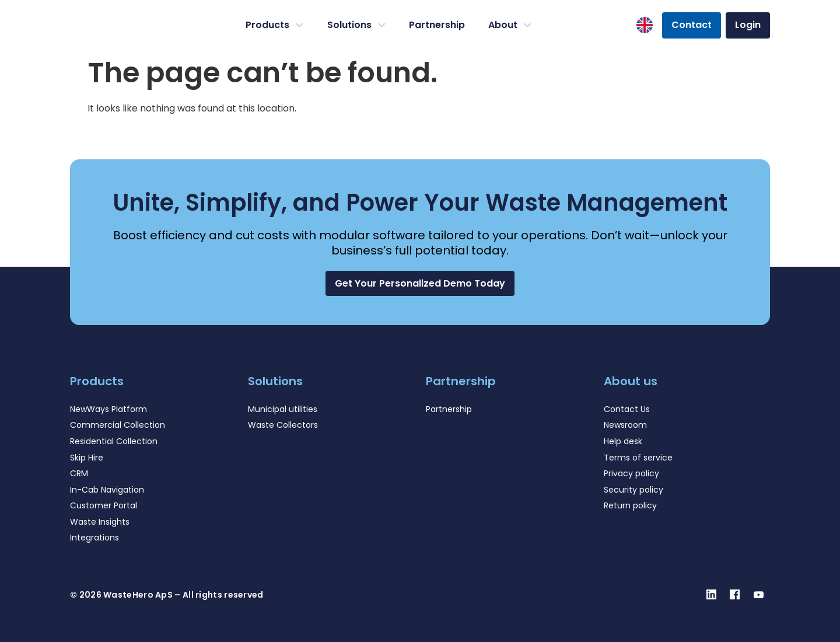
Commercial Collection (118, 425)
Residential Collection (114, 441)
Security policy (633, 490)
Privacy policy (631, 473)
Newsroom (625, 425)
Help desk (623, 441)
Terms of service (638, 458)
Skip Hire (87, 458)
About (510, 25)
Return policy (630, 505)
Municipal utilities (283, 409)
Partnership (437, 25)
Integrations (94, 538)
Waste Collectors (283, 425)
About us (631, 381)
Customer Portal (104, 505)
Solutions (356, 25)
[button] (420, 283)
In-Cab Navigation (107, 490)
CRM (79, 473)
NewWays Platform (108, 409)
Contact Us (627, 409)
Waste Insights (100, 522)
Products (274, 25)
